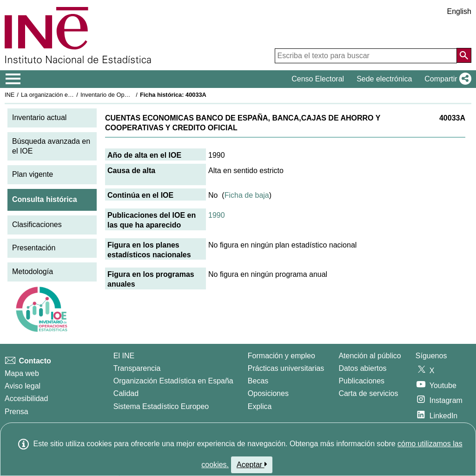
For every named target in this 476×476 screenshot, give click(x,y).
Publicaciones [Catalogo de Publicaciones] (361, 381)
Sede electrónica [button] (384, 79)
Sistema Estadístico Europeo (161, 406)
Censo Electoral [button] (318, 79)
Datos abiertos (362, 368)
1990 (217, 215)
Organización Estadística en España (173, 381)
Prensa (17, 412)
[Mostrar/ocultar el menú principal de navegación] (13, 79)
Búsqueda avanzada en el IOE (51, 146)
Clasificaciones (37, 225)
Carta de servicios (368, 393)
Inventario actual (39, 117)
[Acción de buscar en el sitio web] (464, 55)
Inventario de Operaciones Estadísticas (132, 95)
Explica (260, 406)
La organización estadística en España (72, 95)
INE (10, 95)
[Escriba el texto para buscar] (366, 56)
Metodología (33, 272)
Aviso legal (23, 386)
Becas (258, 381)
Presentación (34, 248)
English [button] (459, 11)
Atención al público (370, 356)
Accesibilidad (26, 399)
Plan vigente (33, 174)
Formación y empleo (281, 356)
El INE (124, 356)
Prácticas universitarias (286, 368)
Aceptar (252, 464)
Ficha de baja (247, 195)
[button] (446, 79)
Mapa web (22, 373)
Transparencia (137, 368)
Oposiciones (268, 393)
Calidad (126, 393)
